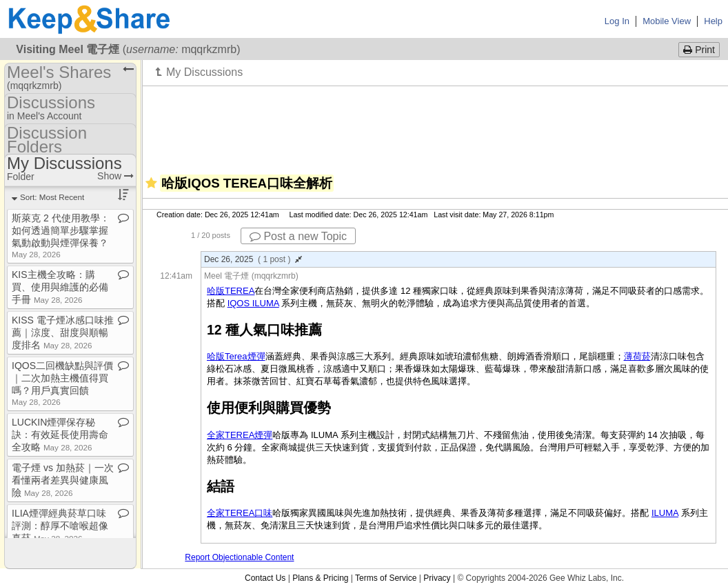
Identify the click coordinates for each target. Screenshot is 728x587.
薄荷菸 (637, 356)
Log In (617, 21)
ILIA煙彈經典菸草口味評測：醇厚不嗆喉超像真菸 (60, 526)
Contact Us (265, 578)
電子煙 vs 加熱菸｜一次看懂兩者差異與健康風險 (63, 480)
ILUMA (665, 513)
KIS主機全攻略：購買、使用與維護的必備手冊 (60, 287)
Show (115, 176)
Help (713, 21)
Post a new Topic (298, 236)
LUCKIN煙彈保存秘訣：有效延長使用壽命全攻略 (60, 435)
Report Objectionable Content (239, 557)
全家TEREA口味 (240, 513)
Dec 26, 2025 (253, 259)
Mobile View (667, 21)
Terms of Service (386, 578)
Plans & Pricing (320, 578)
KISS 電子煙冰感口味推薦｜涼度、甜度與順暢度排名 (63, 332)
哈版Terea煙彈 (236, 356)
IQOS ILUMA (253, 303)
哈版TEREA (231, 291)
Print (699, 50)
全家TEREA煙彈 (240, 435)
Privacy (437, 578)
